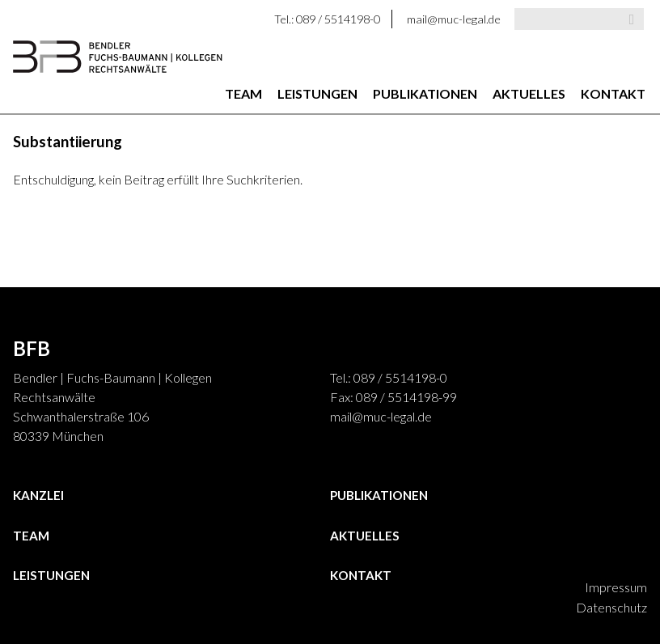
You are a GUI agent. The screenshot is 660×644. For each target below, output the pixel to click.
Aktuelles (529, 93)
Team (243, 93)
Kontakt (613, 93)
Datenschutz (611, 607)
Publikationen (425, 93)
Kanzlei (38, 495)
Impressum (616, 587)
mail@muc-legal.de (454, 19)
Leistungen (317, 93)
